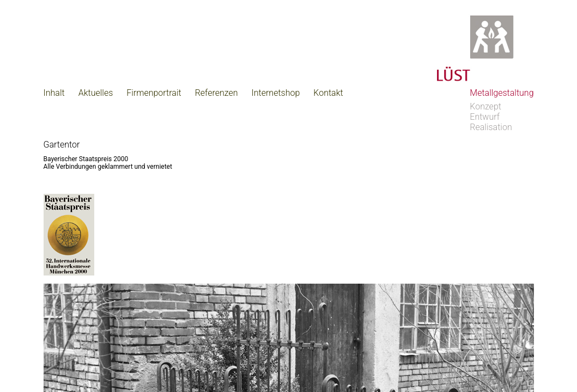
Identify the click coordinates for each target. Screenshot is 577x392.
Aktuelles (96, 93)
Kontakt (328, 93)
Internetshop (276, 93)
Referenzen (217, 93)
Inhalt (54, 93)
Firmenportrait (154, 93)
